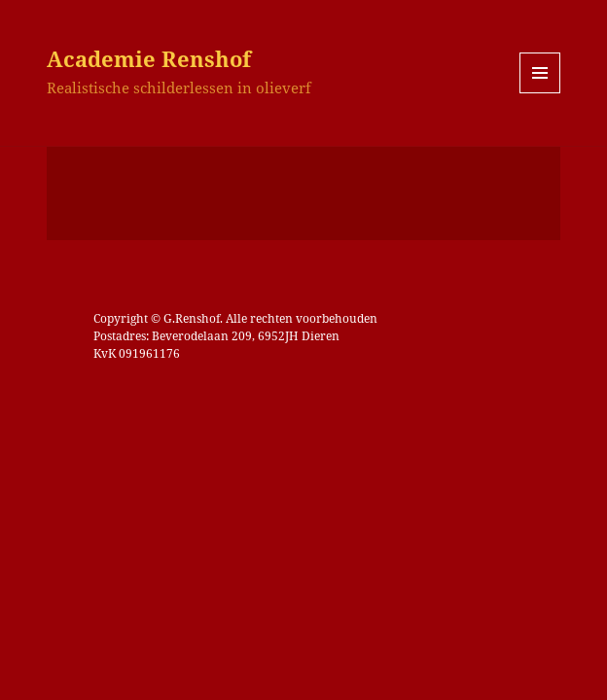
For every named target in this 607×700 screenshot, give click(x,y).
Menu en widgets (540, 93)
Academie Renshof (149, 58)
